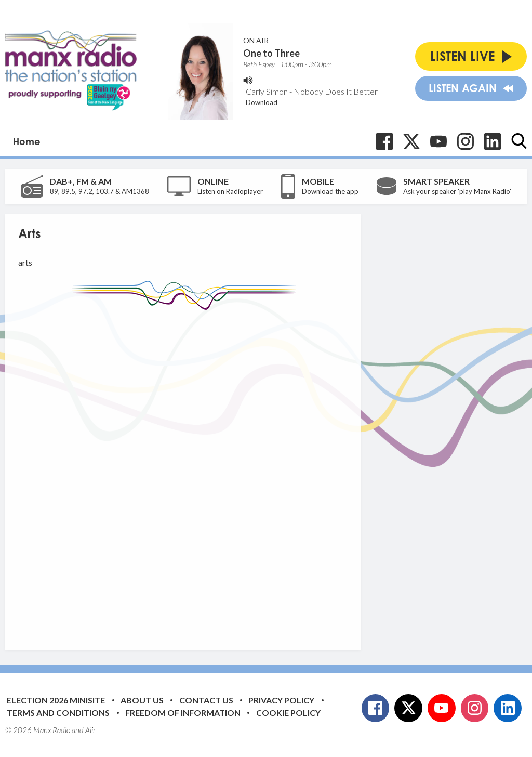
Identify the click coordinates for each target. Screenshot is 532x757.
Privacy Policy (281, 700)
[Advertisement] (213, 472)
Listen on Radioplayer (230, 191)
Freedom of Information (183, 713)
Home (27, 141)
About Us (142, 700)
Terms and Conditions (58, 713)
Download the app (330, 191)
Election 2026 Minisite (56, 700)
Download (262, 102)
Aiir (90, 730)
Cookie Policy (288, 713)
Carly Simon (267, 91)
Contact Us (206, 700)
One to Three (271, 53)
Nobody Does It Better (336, 91)
